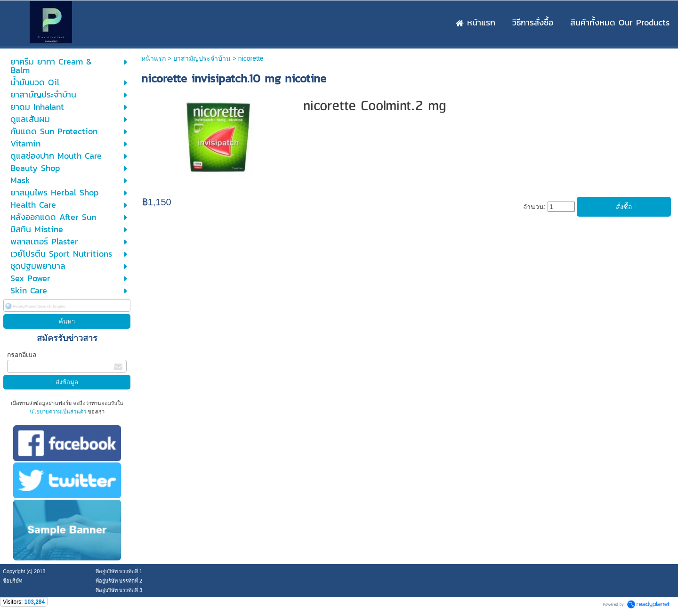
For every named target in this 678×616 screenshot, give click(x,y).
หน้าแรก (153, 58)
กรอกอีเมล (22, 355)
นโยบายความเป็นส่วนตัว (59, 412)
